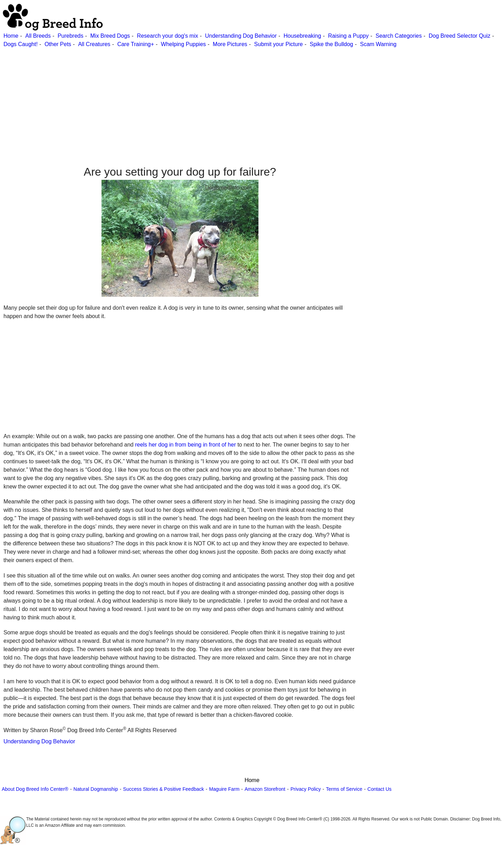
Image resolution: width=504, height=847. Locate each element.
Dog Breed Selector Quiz (460, 36)
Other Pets (58, 44)
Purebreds (70, 36)
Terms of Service (344, 789)
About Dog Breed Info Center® (35, 789)
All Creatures (94, 44)
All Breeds (38, 36)
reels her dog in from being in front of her (185, 445)
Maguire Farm (224, 789)
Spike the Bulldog (332, 44)
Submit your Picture (279, 44)
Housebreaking (302, 36)
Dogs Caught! (21, 44)
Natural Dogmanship (96, 789)
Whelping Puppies (183, 44)
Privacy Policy (306, 789)
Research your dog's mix (167, 36)
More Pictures (230, 44)
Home (11, 36)
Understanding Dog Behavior (241, 36)
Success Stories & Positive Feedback (164, 789)
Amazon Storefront (265, 789)
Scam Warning (378, 44)
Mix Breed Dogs (110, 36)
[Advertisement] (209, 97)
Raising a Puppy (348, 36)
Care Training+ (136, 44)
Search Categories (399, 36)
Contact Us (379, 789)
